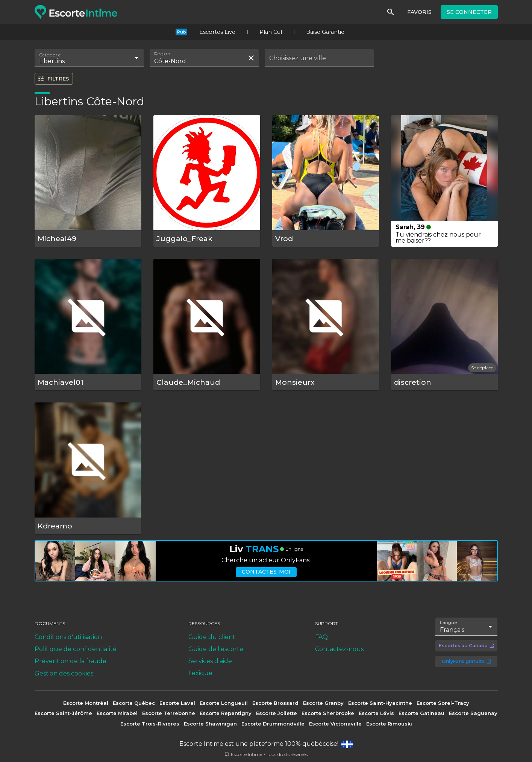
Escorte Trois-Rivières (150, 724)
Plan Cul (271, 32)
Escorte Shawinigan (210, 724)
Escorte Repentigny (226, 713)
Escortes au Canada (467, 646)
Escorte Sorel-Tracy (443, 703)
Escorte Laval (177, 703)
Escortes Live (217, 32)
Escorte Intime (246, 754)
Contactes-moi (266, 572)
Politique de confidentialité (76, 649)
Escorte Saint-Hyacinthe (380, 703)
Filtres (53, 79)
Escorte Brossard (275, 703)
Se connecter (469, 12)
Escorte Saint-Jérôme (63, 713)
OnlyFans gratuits (467, 661)
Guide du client (212, 637)
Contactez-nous (339, 649)
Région (162, 54)
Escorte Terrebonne (169, 713)
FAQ (321, 637)
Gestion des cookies (64, 673)
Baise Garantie (325, 32)
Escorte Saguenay (473, 713)
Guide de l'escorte (216, 649)
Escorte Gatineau (421, 713)
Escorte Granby (323, 703)
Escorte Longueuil (224, 703)
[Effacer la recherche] (251, 58)
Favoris (419, 12)
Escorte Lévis (376, 713)
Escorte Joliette (277, 713)
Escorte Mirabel (117, 713)
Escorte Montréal (86, 703)
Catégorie (50, 55)
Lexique (200, 673)
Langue (449, 622)
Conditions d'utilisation (68, 637)
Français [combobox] (452, 630)
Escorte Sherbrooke (328, 713)
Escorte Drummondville (273, 724)
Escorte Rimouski (389, 724)
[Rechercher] (391, 12)
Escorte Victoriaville (335, 724)
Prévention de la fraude (70, 661)
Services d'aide (210, 661)
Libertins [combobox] (52, 61)
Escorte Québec (134, 703)
